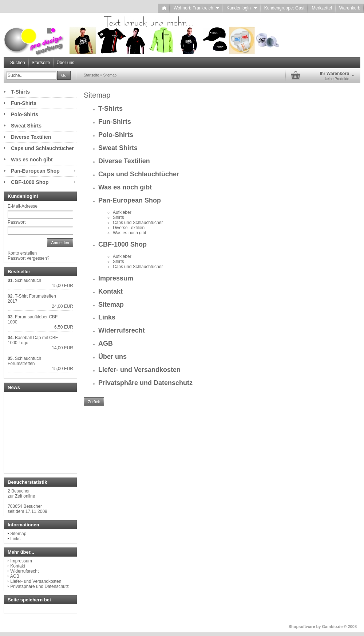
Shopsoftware (302, 627)
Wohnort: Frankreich (196, 8)
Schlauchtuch (28, 280)
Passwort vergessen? (29, 258)
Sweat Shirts (118, 148)
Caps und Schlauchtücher (139, 174)
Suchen (18, 63)
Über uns (65, 63)
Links (107, 317)
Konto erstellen (22, 253)
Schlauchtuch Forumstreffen (24, 361)
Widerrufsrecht (122, 330)
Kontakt (110, 291)
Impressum (116, 278)
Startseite (41, 63)
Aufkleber (122, 212)
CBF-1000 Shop (122, 244)
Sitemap (111, 305)
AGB (106, 343)
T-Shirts (110, 109)
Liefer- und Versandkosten (139, 370)
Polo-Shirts (116, 135)
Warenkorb (350, 8)
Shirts (118, 217)
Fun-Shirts (115, 122)
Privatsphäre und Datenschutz (145, 383)
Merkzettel (322, 8)
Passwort (17, 222)
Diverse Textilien (124, 161)
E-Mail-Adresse (23, 206)
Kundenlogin (242, 8)
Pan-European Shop (130, 200)
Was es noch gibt (125, 187)
